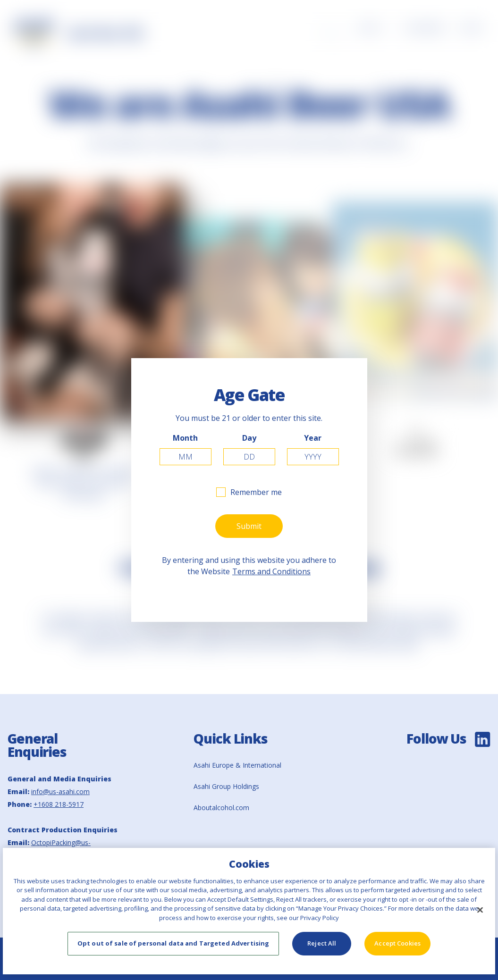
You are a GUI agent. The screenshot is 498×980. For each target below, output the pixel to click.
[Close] (480, 910)
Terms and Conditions (271, 571)
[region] (249, 911)
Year (313, 438)
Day (249, 438)
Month (185, 438)
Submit (249, 526)
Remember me (256, 492)
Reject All (322, 943)
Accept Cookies (397, 943)
